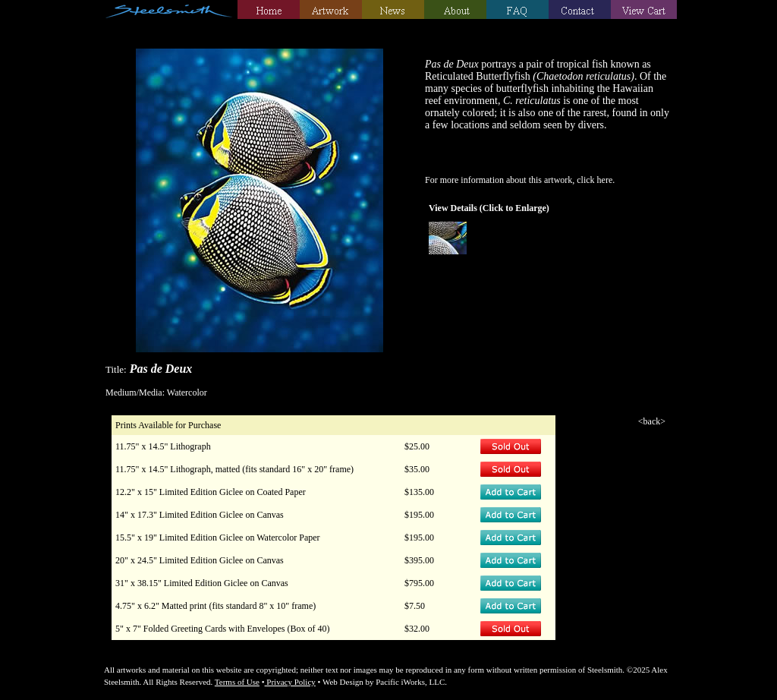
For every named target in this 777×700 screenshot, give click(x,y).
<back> (652, 421)
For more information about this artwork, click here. (520, 180)
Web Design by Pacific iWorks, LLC (384, 682)
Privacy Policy (290, 682)
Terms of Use (237, 682)
